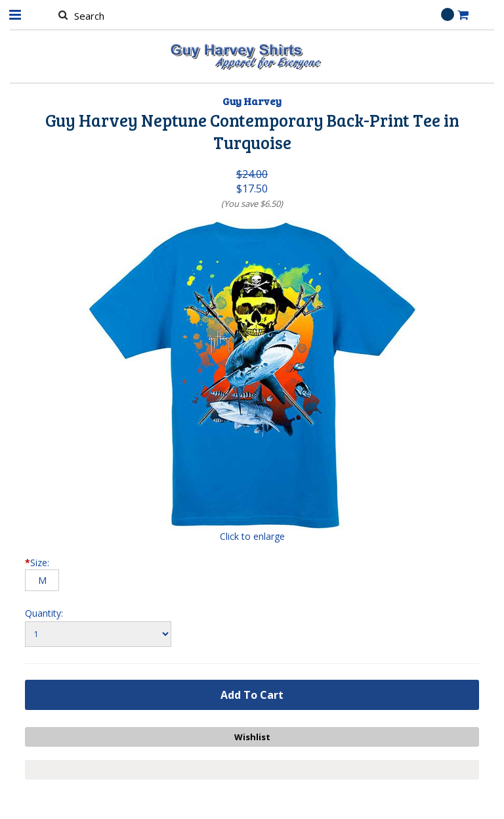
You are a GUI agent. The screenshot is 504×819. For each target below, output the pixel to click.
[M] (42, 580)
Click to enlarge (252, 536)
